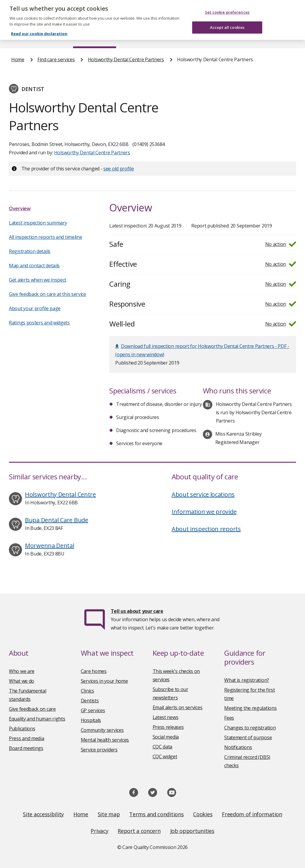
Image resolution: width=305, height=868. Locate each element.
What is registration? (247, 680)
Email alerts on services (178, 707)
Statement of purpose (248, 737)
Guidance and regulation (227, 37)
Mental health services (105, 740)
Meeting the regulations (250, 708)
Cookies (203, 814)
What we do (22, 681)
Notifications (238, 747)
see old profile (119, 169)
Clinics (87, 691)
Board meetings (26, 748)
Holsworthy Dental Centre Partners (126, 59)
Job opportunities (192, 831)
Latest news (166, 717)
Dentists (90, 701)
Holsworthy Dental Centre (60, 494)
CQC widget (165, 756)
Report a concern (139, 831)
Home (17, 37)
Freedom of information (252, 814)
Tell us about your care (137, 611)
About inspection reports (206, 529)
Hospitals (91, 720)
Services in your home (104, 681)
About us (49, 37)
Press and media (27, 738)
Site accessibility (43, 814)
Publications (171, 37)
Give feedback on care (32, 709)
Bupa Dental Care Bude (57, 520)
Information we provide (204, 512)
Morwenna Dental (50, 546)
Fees (229, 718)
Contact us (282, 37)
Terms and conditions (156, 814)
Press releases (168, 727)
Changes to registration (250, 728)
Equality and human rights (37, 719)
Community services (102, 730)
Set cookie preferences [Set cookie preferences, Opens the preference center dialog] (227, 7)
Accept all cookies (227, 22)
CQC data (163, 747)
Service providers (99, 750)
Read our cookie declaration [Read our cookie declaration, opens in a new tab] (39, 28)
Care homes (94, 671)
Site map (109, 814)
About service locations (203, 494)
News (136, 37)
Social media (166, 737)
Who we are (22, 671)
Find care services (95, 37)
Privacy (99, 831)
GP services (93, 710)
